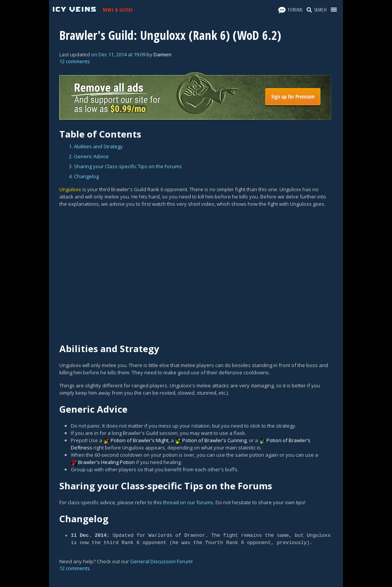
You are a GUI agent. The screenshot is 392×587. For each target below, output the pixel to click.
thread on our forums (188, 502)
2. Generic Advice (89, 156)
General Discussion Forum (161, 561)
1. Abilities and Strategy (96, 146)
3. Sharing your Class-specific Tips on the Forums (125, 166)
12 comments (75, 61)
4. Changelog (84, 176)
